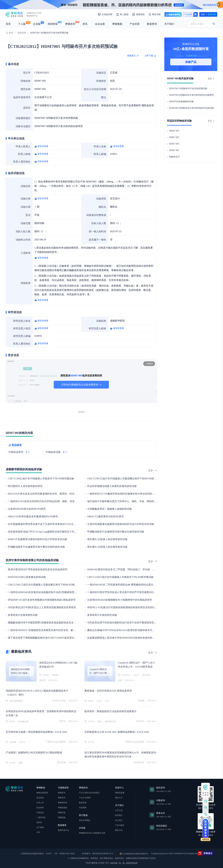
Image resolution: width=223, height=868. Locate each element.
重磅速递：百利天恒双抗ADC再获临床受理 (108, 691)
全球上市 (40, 803)
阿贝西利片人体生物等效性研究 (25, 486)
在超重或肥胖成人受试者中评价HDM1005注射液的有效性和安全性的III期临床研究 (132, 638)
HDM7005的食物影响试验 (181, 102)
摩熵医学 (62, 793)
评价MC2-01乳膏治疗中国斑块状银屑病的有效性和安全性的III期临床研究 (127, 607)
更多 (153, 470)
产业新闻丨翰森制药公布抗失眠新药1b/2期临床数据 (34, 753)
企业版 (37, 24)
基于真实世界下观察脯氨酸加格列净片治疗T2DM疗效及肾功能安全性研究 (48, 638)
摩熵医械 (62, 818)
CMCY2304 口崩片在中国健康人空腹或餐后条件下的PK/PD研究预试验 (126, 479)
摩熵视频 (117, 24)
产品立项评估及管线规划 (89, 793)
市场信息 (40, 813)
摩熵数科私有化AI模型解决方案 (92, 833)
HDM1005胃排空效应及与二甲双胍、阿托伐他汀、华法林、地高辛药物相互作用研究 (133, 569)
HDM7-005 (174, 131)
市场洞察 (83, 808)
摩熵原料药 (63, 803)
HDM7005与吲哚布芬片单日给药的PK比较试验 (191, 108)
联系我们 (119, 815)
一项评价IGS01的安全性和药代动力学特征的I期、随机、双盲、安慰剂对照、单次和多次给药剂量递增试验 (66, 501)
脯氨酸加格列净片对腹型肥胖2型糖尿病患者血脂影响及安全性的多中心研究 (49, 623)
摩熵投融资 (63, 808)
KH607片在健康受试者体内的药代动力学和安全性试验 (38, 539)
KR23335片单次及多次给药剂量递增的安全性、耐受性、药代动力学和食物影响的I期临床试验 (59, 494)
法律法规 (114, 863)
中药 (38, 832)
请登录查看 (43, 146)
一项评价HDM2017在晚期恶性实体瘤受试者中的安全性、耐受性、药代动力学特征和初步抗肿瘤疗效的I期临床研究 (71, 630)
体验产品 (191, 62)
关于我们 (169, 24)
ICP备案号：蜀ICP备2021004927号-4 (97, 854)
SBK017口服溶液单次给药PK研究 (105, 516)
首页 (8, 24)
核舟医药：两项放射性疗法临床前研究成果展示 (110, 711)
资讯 (85, 24)
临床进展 (22, 33)
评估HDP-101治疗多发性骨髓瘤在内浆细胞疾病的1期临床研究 (42, 600)
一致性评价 (41, 818)
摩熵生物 (62, 813)
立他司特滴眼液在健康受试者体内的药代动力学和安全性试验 (121, 524)
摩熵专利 (62, 798)
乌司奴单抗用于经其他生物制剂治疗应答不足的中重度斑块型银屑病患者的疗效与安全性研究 (138, 623)
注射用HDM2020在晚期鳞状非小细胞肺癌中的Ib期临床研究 (120, 600)
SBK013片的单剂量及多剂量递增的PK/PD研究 (33, 516)
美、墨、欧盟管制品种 (128, 863)
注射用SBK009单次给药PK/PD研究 (27, 509)
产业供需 (135, 24)
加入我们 (119, 820)
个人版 (22, 24)
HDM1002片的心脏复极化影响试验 (27, 577)
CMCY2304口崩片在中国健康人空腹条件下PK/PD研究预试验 (41, 479)
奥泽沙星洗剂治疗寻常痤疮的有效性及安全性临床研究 (38, 569)
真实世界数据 (85, 820)
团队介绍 (119, 830)
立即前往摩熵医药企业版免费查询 (81, 385)
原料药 (39, 822)
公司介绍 (119, 810)
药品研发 (40, 798)
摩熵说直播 (120, 793)
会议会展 (100, 24)
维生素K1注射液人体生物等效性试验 (107, 539)
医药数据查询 (206, 829)
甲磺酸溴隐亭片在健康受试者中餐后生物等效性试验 (116, 532)
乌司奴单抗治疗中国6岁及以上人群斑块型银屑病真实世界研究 (42, 607)
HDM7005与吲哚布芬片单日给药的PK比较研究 (191, 95)
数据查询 (152, 24)
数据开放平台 (173, 14)
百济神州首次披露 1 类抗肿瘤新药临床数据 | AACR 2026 (36, 732)
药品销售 (40, 808)
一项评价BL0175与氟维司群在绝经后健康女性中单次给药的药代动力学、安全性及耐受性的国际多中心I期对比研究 (150, 494)
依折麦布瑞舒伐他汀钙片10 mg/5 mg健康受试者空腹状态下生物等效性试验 (49, 532)
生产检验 (40, 827)
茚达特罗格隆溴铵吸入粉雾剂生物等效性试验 (112, 486)
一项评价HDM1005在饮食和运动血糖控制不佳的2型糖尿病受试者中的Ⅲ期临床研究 (54, 592)
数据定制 (83, 803)
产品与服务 (120, 825)
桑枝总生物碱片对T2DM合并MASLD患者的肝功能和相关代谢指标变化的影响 (130, 630)
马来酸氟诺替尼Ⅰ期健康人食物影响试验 (109, 509)
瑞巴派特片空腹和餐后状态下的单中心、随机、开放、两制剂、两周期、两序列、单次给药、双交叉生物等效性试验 (150, 501)
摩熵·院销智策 (42, 793)
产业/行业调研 (85, 798)
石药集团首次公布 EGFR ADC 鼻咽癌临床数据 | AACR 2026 (117, 732)
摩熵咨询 (70, 24)
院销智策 (53, 24)
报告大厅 (119, 798)
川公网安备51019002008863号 (134, 854)
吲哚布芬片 (175, 157)
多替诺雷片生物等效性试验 (23, 615)
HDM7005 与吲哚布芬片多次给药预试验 (188, 89)
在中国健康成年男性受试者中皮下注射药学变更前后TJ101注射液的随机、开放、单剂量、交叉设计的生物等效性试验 (72, 524)
